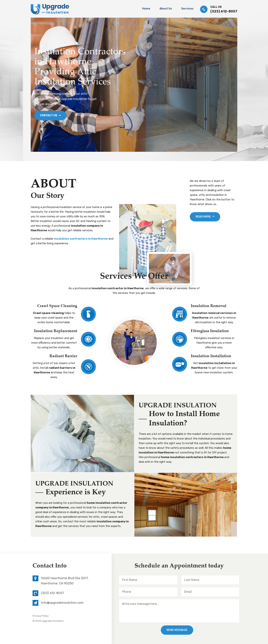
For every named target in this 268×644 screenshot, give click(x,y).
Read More (205, 217)
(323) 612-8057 (224, 11)
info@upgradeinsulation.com (62, 603)
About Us (166, 9)
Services (187, 9)
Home (146, 9)
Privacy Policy (41, 616)
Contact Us (50, 115)
